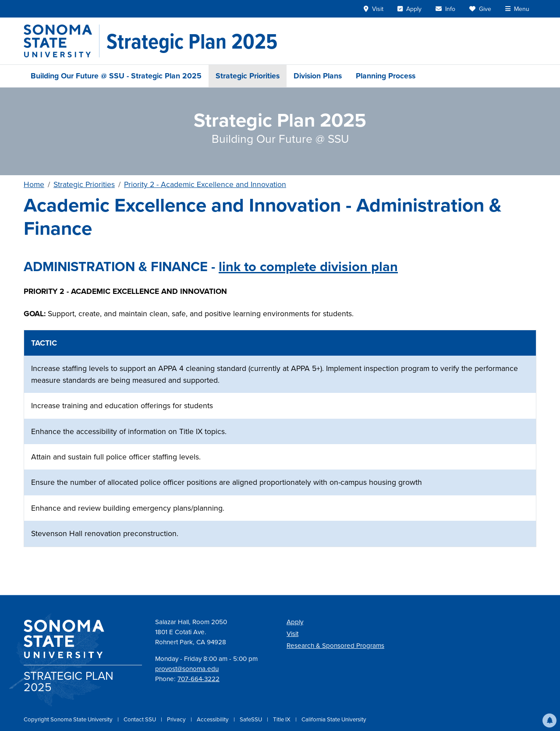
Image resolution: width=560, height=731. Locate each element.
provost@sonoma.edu (187, 669)
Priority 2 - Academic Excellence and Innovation (205, 184)
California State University (334, 719)
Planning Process (386, 76)
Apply (295, 622)
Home (34, 184)
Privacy (177, 719)
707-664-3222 (198, 679)
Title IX (282, 719)
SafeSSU (252, 719)
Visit (292, 634)
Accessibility (213, 719)
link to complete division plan (308, 267)
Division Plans (318, 76)
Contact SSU (140, 719)
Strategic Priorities (248, 76)
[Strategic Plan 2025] (192, 41)
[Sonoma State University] (62, 41)
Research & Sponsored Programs (335, 646)
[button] (549, 720)
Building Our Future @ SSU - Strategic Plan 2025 (116, 76)
